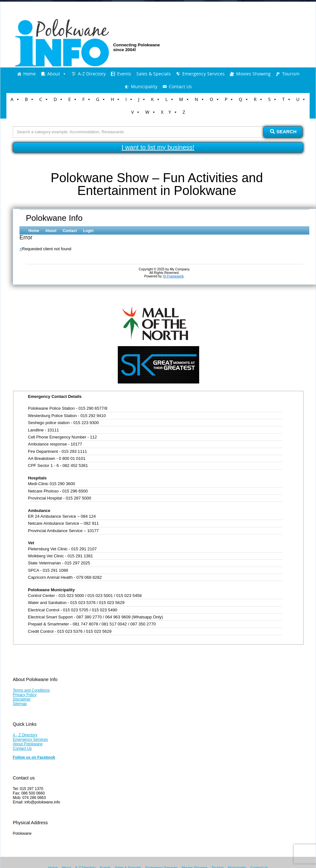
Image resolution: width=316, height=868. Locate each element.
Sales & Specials (154, 74)
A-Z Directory (92, 74)
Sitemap (20, 704)
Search (283, 132)
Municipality (144, 86)
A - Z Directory (25, 735)
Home (30, 74)
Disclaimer (22, 699)
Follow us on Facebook (34, 757)
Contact (70, 231)
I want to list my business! (158, 147)
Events (124, 74)
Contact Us (180, 86)
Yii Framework (173, 276)
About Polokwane (28, 744)
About (54, 74)
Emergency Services (203, 74)
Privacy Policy (25, 695)
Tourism (291, 74)
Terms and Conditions (31, 690)
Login (89, 231)
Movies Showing (253, 74)
